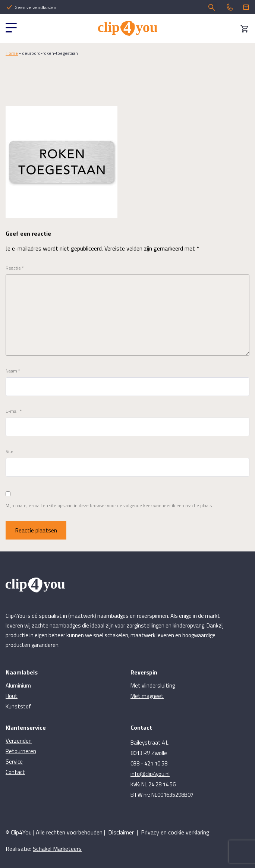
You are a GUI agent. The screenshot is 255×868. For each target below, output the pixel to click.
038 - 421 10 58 (149, 763)
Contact (15, 772)
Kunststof (18, 706)
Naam (13, 371)
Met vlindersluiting (153, 685)
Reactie (15, 268)
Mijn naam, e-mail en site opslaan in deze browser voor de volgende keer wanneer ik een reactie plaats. (109, 506)
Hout (12, 696)
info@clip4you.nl (150, 774)
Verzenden (19, 741)
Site (10, 452)
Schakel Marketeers (57, 849)
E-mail (14, 411)
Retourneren (21, 751)
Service (14, 762)
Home (12, 53)
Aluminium (18, 685)
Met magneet (147, 696)
